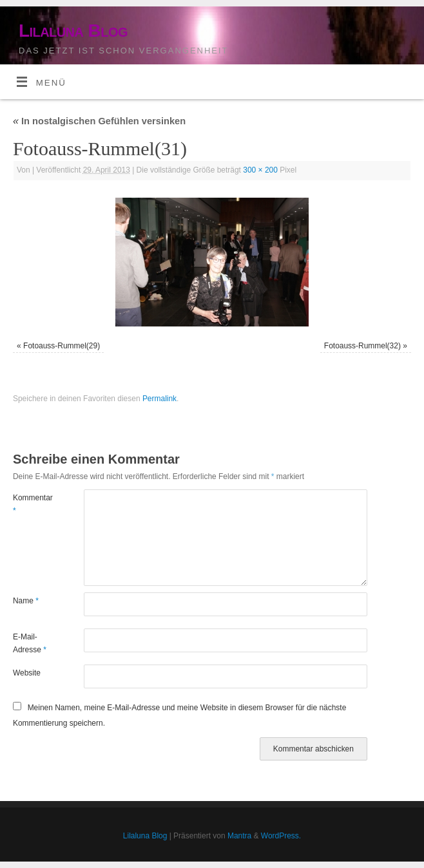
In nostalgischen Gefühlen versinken (99, 121)
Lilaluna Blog (73, 31)
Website (27, 673)
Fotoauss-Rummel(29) (62, 346)
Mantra (239, 836)
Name (26, 601)
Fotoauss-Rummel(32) (362, 346)
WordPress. (281, 836)
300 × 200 (260, 170)
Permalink (159, 399)
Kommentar (31, 504)
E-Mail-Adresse (30, 643)
